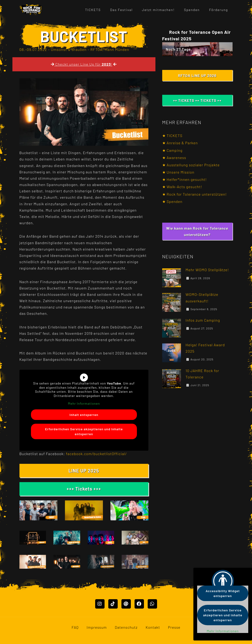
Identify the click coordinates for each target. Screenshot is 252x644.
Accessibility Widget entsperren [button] (223, 593)
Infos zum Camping (203, 324)
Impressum (97, 632)
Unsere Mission (181, 172)
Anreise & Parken (182, 143)
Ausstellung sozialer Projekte (193, 165)
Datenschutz (126, 632)
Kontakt (153, 632)
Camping (175, 150)
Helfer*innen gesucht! (187, 179)
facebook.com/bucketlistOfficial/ (96, 454)
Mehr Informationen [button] (84, 403)
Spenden (192, 10)
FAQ (75, 632)
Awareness (176, 158)
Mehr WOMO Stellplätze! (207, 270)
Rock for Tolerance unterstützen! (197, 194)
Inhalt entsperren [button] (84, 414)
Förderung (218, 10)
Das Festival (121, 10)
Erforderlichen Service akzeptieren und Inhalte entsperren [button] (84, 431)
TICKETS (93, 10)
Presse (174, 632)
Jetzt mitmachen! (158, 10)
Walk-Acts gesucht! (184, 187)
